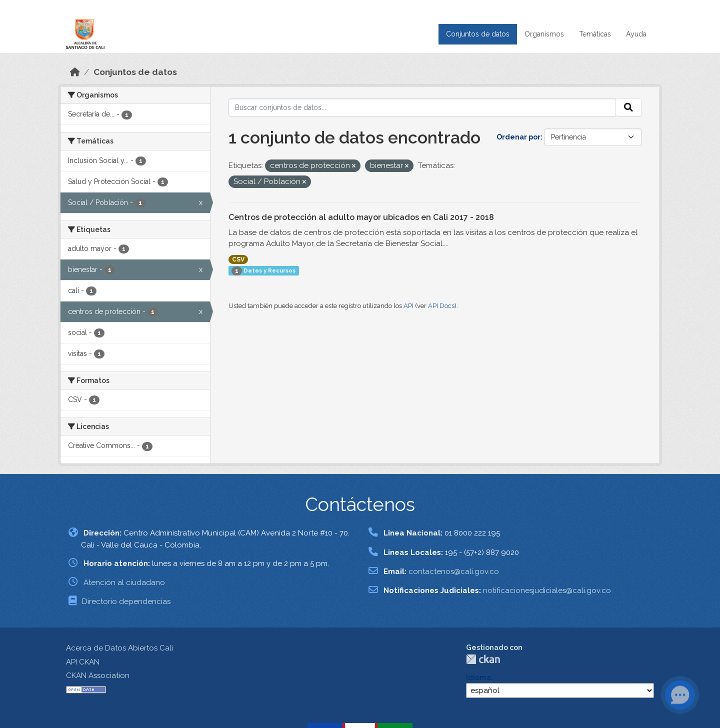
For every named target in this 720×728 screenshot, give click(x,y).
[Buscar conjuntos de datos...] (422, 107)
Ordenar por (518, 137)
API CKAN (83, 662)
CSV (238, 259)
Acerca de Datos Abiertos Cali (119, 648)
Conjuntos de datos (478, 34)
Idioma (478, 677)
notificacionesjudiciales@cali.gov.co (547, 590)
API (408, 306)
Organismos (544, 34)
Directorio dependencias (126, 601)
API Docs (441, 306)
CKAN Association (98, 675)
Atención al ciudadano (124, 582)
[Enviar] (628, 107)
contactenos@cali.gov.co (454, 571)
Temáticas (595, 34)
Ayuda (636, 34)
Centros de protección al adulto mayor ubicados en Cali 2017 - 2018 (361, 217)
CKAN (483, 659)
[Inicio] (75, 72)
